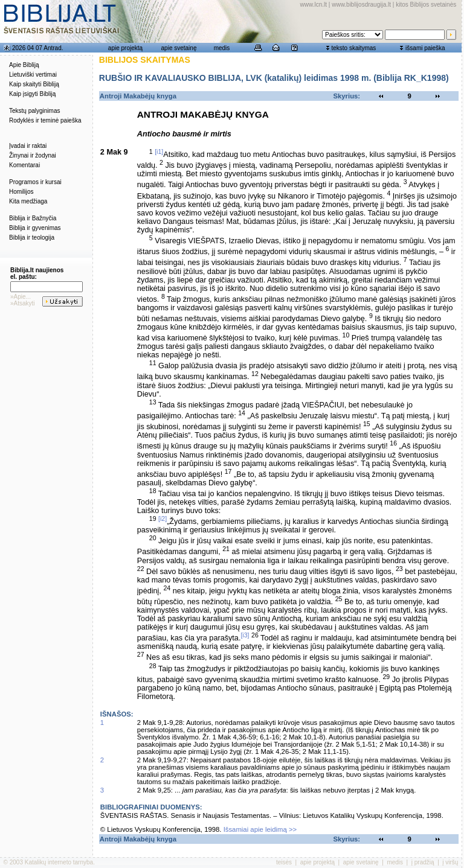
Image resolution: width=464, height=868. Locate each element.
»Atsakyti (23, 303)
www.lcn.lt (314, 5)
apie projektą (125, 48)
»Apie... (21, 297)
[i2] (163, 519)
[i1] (159, 152)
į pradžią (423, 862)
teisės (284, 862)
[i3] (245, 635)
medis (222, 48)
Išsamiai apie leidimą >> (260, 829)
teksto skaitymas (353, 48)
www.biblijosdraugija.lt (361, 5)
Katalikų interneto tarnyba (59, 862)
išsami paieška (425, 48)
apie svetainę (179, 48)
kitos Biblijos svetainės (426, 5)
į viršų (450, 862)
